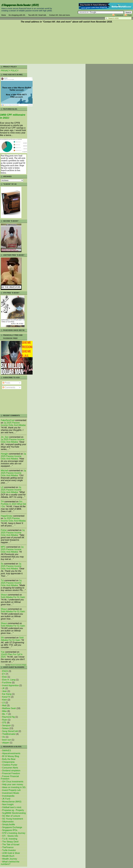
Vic (4, 737)
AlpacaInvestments (11, 753)
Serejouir (6, 725)
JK (3, 688)
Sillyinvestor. (8, 822)
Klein (5, 700)
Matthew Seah (9, 708)
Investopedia (8, 796)
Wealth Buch (8, 856)
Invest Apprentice (10, 685)
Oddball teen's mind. (12, 807)
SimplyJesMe (9, 824)
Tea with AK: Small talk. (37, 15)
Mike (4, 711)
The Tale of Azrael (11, 845)
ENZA (5, 671)
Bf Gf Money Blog (11, 756)
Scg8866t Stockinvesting (14, 813)
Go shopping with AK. (17, 15)
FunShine (7, 683)
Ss (2, 564)
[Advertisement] (66, 44)
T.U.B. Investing (10, 839)
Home (4, 15)
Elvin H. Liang (9, 680)
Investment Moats (11, 793)
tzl (2, 580)
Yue (3, 652)
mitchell (4, 471)
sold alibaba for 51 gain (13, 597)
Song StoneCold (10, 731)
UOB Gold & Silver (11, 853)
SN (2, 638)
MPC (3, 547)
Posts (130, 15)
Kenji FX (6, 697)
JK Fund (6, 799)
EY (4, 674)
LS (3, 703)
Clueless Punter (10, 765)
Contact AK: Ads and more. (60, 15)
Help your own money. (13, 784)
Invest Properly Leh (11, 790)
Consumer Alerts (10, 768)
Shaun (4, 595)
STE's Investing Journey (14, 833)
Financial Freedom (11, 773)
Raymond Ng (8, 717)
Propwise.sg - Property (13, 810)
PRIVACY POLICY (10, 71)
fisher (4, 530)
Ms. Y (5, 714)
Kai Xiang (7, 694)
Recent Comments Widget (18, 665)
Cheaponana (8, 762)
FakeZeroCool (8, 420)
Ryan (5, 720)
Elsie (4, 677)
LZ (2, 487)
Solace (5, 728)
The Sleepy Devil (10, 842)
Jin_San (5, 437)
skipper (6, 743)
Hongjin (4, 454)
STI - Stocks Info (10, 836)
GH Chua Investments (13, 782)
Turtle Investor (9, 850)
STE (4, 723)
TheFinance (8, 847)
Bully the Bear (9, 759)
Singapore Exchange (12, 827)
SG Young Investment (13, 819)
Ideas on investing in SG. (14, 787)
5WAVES (7, 751)
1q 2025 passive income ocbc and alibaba (13, 424)
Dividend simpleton (11, 771)
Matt (4, 705)
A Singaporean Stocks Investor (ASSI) (20, 5)
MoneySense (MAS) (12, 802)
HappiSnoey (7, 516)
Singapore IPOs (10, 830)
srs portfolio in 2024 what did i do (13, 504)
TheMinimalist (9, 734)
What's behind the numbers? (10, 863)
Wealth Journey (10, 859)
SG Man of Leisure (11, 816)
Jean (4, 691)
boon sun (7, 740)
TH (2, 502)
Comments (119, 15)
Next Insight (8, 804)
